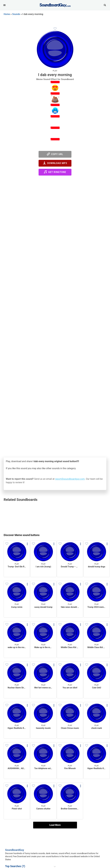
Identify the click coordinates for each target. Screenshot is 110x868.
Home (7, 14)
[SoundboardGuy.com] (55, 5)
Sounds (16, 14)
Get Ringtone (55, 172)
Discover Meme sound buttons (22, 535)
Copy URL (55, 154)
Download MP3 (55, 163)
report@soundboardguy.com (70, 479)
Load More (55, 825)
